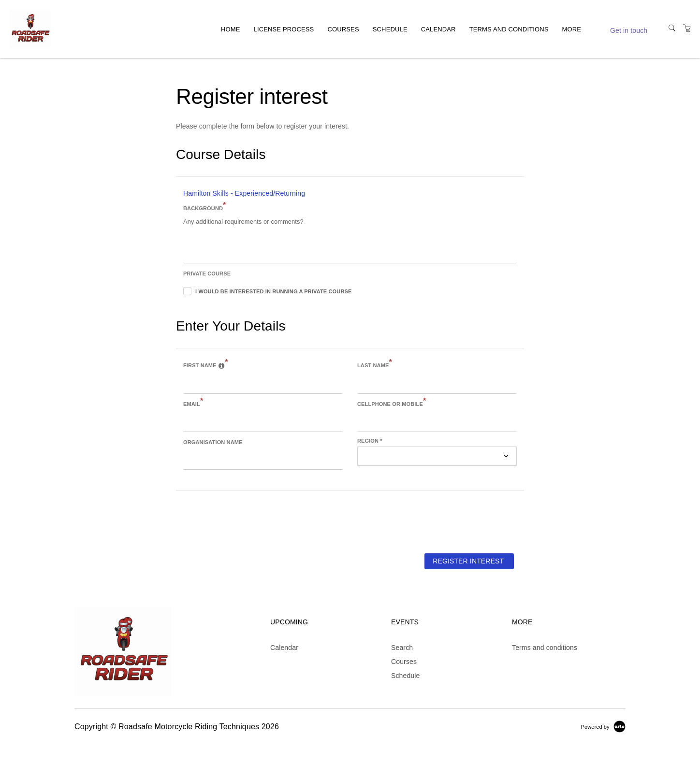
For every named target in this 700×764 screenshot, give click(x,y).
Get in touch (629, 30)
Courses (343, 29)
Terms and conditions (509, 29)
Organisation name (213, 442)
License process (284, 29)
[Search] (672, 29)
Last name (375, 364)
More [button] (572, 29)
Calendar (438, 29)
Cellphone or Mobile (392, 403)
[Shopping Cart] (687, 29)
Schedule (390, 29)
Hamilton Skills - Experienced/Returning (244, 193)
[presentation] (249, 521)
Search (402, 648)
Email (193, 403)
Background (204, 207)
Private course (207, 274)
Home (231, 29)
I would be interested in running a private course (273, 291)
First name (206, 364)
